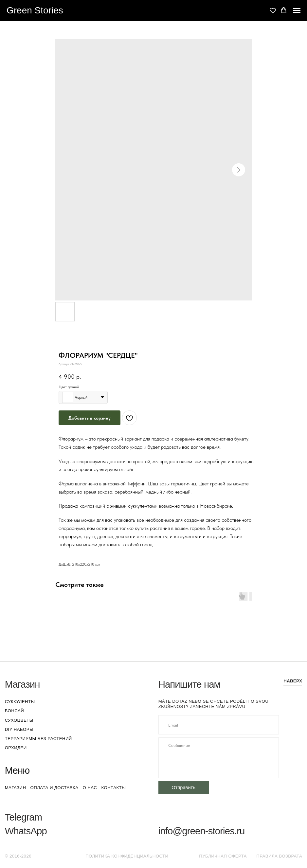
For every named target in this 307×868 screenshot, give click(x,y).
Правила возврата (279, 856)
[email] (219, 725)
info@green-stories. (198, 831)
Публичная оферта (223, 856)
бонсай (14, 711)
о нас (90, 788)
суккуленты (20, 702)
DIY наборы (19, 729)
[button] (273, 10)
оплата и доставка (54, 788)
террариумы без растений (38, 739)
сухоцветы (19, 720)
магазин (16, 788)
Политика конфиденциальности (127, 856)
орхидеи (16, 748)
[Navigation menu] (297, 10)
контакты (113, 788)
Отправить (183, 787)
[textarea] (219, 758)
